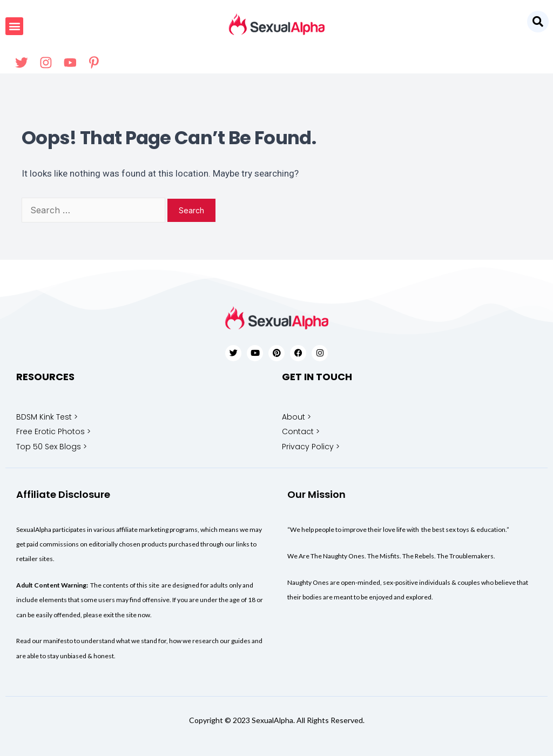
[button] (538, 22)
